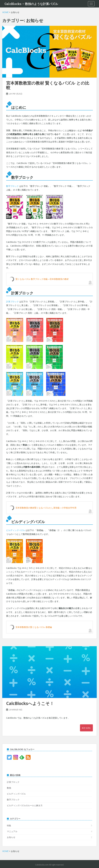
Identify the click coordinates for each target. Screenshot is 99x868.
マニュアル (12, 831)
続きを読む (86, 728)
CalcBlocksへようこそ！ (30, 703)
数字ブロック (12, 186)
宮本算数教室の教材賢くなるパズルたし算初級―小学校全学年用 (46, 508)
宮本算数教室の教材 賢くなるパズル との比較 (48, 85)
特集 (9, 825)
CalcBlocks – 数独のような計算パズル (31, 4)
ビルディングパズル (16, 530)
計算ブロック (12, 302)
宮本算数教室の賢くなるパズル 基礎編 (34, 627)
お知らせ (11, 837)
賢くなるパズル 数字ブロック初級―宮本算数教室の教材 (42, 279)
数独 (9, 788)
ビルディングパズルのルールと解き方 (25, 805)
